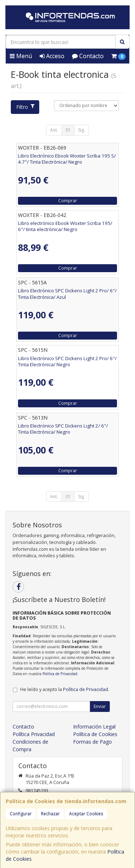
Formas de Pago (93, 742)
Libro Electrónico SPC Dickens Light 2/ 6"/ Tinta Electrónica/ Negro (63, 429)
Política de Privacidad (60, 674)
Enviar (100, 706)
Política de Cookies (95, 734)
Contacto (88, 56)
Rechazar (50, 814)
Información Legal (94, 727)
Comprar (68, 201)
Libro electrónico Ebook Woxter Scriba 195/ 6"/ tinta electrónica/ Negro (65, 226)
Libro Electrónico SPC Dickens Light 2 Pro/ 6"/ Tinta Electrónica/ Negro (67, 361)
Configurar (21, 814)
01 (68, 130)
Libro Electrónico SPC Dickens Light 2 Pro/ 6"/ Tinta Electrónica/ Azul (67, 294)
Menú (21, 56)
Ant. (54, 130)
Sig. (82, 130)
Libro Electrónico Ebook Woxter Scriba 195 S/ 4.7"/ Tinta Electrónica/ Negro (67, 159)
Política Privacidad (34, 734)
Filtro (25, 107)
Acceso (52, 56)
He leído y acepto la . (65, 689)
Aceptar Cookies (86, 814)
